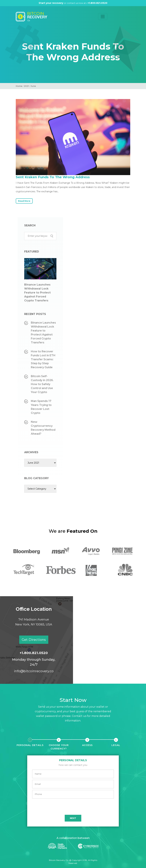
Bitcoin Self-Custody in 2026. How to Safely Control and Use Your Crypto (42, 384)
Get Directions (34, 640)
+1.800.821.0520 (99, 3)
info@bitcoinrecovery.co (34, 671)
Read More (24, 201)
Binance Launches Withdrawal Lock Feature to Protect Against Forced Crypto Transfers (37, 293)
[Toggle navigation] (103, 17)
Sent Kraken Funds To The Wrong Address (53, 177)
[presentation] (73, 807)
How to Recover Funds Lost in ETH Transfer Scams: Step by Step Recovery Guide (43, 359)
